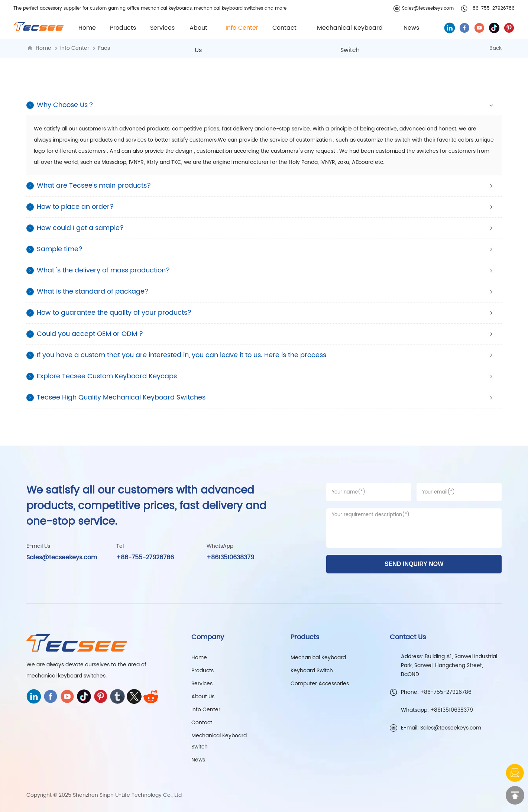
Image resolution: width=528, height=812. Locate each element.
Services (162, 28)
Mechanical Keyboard (318, 658)
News (411, 28)
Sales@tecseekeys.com (424, 8)
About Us (203, 697)
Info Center (75, 48)
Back (495, 48)
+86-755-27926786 (488, 8)
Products (203, 671)
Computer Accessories (320, 684)
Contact (284, 28)
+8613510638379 (230, 557)
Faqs (104, 48)
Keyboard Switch (312, 671)
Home (87, 28)
